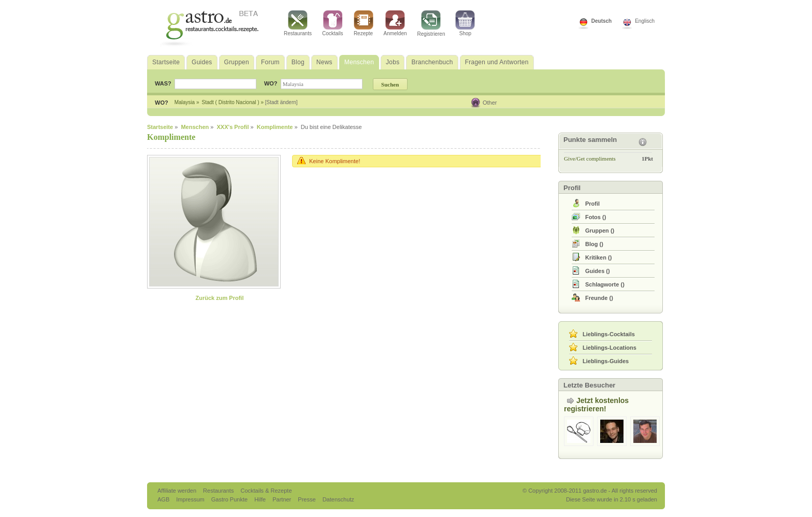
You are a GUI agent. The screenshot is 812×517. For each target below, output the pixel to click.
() (596, 217)
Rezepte (364, 23)
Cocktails (333, 23)
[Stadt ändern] (281, 102)
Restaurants (298, 23)
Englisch (645, 21)
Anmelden (395, 23)
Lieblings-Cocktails (609, 334)
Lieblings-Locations (610, 348)
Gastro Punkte (230, 499)
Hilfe (261, 499)
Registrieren (431, 24)
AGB (164, 499)
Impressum (191, 499)
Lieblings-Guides (606, 361)
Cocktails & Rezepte (266, 491)
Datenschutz (338, 499)
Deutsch (601, 21)
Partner (282, 499)
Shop (465, 23)
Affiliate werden (178, 491)
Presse (307, 499)
